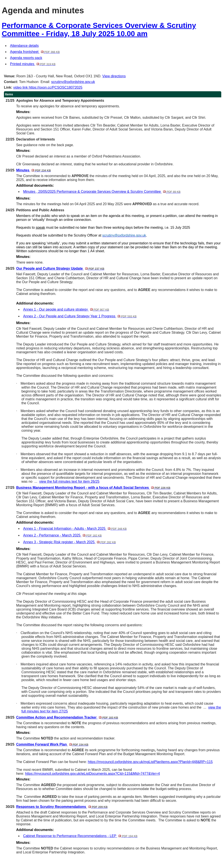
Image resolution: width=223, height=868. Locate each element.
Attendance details (24, 46)
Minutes (33, 170)
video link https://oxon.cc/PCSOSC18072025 (48, 87)
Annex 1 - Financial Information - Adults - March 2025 (75, 529)
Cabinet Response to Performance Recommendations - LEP (80, 836)
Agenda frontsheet (35, 52)
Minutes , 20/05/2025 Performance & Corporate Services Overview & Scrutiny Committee (102, 192)
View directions (114, 76)
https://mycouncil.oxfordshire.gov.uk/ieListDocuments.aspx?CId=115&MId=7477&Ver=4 (92, 774)
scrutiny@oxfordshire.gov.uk (73, 82)
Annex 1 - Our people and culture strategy (66, 309)
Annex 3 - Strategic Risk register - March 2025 (69, 542)
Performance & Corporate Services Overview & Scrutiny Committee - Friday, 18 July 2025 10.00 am (99, 30)
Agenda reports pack (26, 58)
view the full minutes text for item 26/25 (69, 481)
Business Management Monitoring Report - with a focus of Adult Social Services (93, 488)
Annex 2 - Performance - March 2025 (62, 535)
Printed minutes (33, 64)
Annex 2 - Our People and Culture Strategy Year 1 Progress (80, 316)
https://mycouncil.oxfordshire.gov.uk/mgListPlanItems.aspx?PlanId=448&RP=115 (150, 762)
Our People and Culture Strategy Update (60, 268)
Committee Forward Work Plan (52, 744)
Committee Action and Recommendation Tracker (67, 717)
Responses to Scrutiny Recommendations (62, 807)
